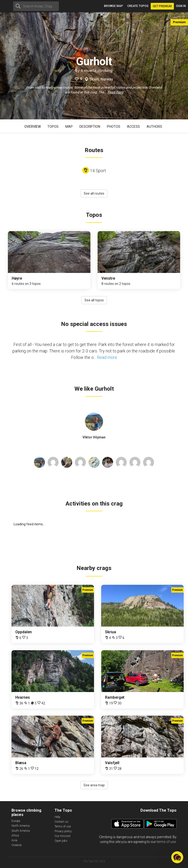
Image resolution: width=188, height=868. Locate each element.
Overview (33, 127)
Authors (154, 127)
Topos (53, 127)
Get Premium (162, 6)
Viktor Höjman (94, 437)
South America (21, 831)
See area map (94, 785)
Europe (16, 821)
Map (69, 127)
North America (21, 826)
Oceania (17, 845)
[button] (177, 857)
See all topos (94, 300)
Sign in (181, 6)
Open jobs (61, 841)
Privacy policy (63, 831)
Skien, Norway (101, 79)
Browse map (113, 6)
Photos (114, 127)
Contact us (61, 822)
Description (90, 127)
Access (133, 127)
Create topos (138, 6)
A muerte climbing (97, 71)
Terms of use (63, 826)
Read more (115, 92)
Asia (14, 840)
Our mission (63, 836)
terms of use (166, 842)
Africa (15, 836)
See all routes (94, 193)
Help (57, 817)
